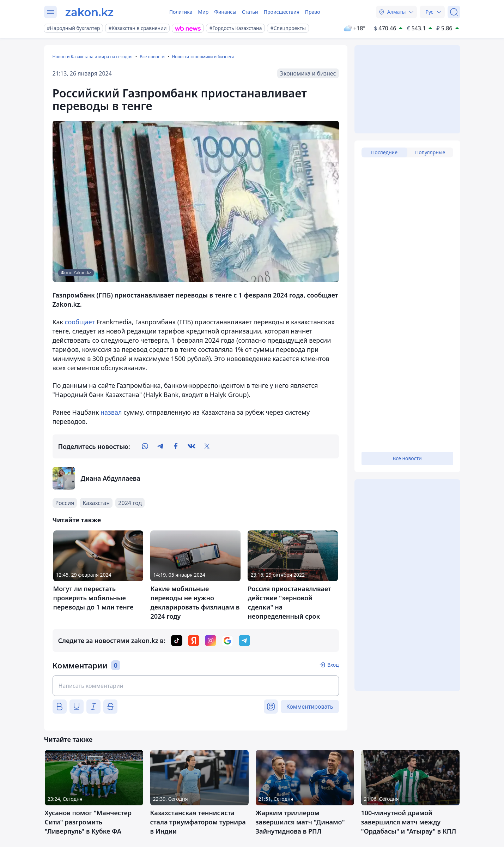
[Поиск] (454, 12)
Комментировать (310, 707)
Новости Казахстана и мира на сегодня (93, 57)
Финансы (225, 12)
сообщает (80, 322)
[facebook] (176, 446)
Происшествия (282, 12)
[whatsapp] (145, 446)
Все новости (152, 57)
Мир (203, 12)
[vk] (192, 446)
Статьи (250, 12)
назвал (111, 412)
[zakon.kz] (89, 12)
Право (313, 12)
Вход (333, 665)
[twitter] (207, 446)
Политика (181, 12)
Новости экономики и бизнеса (203, 57)
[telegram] (160, 446)
